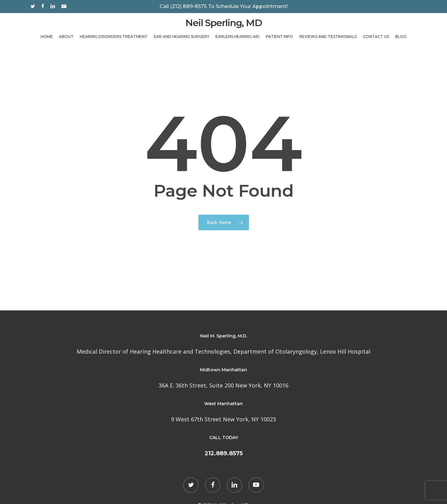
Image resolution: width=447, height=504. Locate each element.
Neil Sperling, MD (224, 27)
